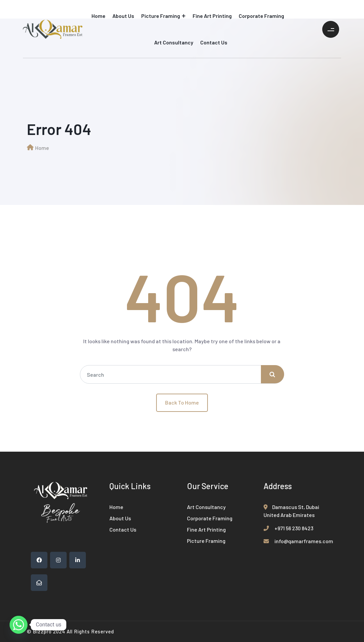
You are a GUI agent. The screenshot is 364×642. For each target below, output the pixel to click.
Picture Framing (161, 16)
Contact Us (214, 42)
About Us (123, 16)
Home (98, 16)
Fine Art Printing (212, 16)
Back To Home (182, 402)
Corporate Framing (261, 16)
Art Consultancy (174, 42)
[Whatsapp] (19, 625)
